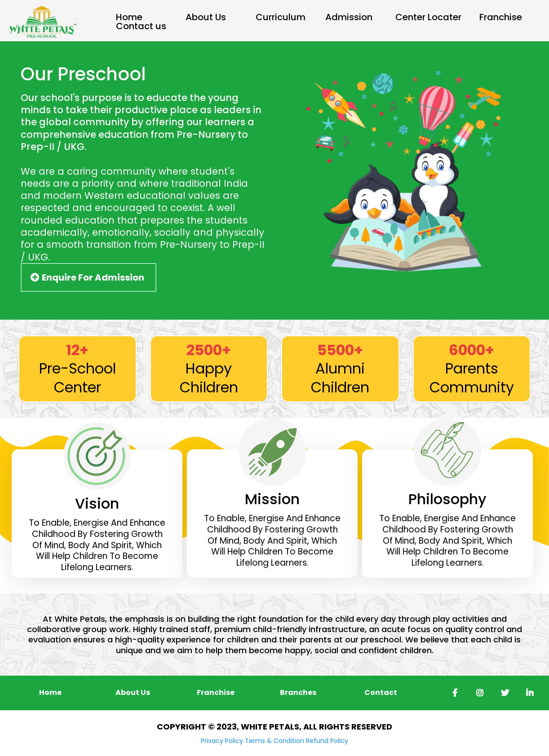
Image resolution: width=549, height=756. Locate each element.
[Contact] (381, 692)
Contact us (141, 26)
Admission (349, 17)
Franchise (501, 17)
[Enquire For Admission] (89, 277)
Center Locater (428, 17)
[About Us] (133, 692)
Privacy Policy (222, 741)
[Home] (50, 692)
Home (129, 17)
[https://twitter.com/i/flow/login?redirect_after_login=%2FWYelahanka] (503, 693)
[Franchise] (216, 692)
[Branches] (298, 692)
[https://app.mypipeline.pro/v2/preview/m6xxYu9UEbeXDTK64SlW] (43, 21)
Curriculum (281, 17)
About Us (206, 17)
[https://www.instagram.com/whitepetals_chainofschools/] (478, 693)
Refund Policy (327, 741)
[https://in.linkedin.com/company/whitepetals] (527, 693)
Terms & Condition (274, 741)
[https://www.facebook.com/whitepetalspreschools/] (453, 693)
